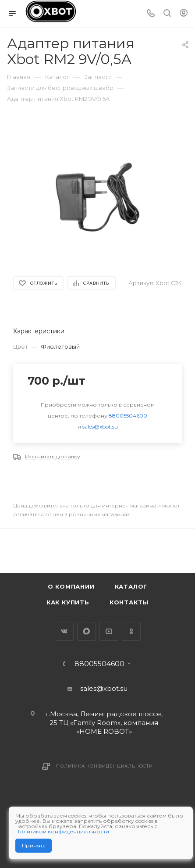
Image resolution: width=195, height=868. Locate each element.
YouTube (109, 631)
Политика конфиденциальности (105, 766)
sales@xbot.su (100, 427)
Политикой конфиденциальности (62, 831)
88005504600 (128, 416)
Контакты (129, 602)
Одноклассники (131, 631)
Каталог (131, 586)
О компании (71, 586)
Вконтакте (64, 631)
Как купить (68, 602)
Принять (34, 845)
